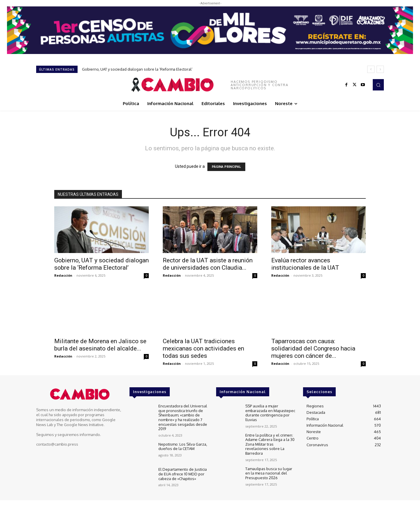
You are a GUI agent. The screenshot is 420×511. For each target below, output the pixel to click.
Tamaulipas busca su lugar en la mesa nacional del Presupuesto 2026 (269, 473)
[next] (380, 69)
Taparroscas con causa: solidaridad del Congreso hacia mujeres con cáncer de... (313, 348)
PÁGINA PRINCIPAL (226, 167)
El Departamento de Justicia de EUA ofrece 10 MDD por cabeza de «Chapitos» (183, 474)
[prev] (371, 69)
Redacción (63, 275)
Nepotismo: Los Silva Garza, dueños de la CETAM (183, 447)
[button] (378, 85)
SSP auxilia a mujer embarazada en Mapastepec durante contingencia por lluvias (270, 413)
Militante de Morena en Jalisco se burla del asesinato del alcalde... (100, 345)
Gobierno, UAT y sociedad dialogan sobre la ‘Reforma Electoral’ (137, 69)
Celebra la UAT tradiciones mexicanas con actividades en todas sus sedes (203, 348)
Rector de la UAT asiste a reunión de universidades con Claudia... (208, 264)
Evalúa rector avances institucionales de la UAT (305, 264)
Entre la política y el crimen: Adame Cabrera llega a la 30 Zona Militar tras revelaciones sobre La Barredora (270, 444)
